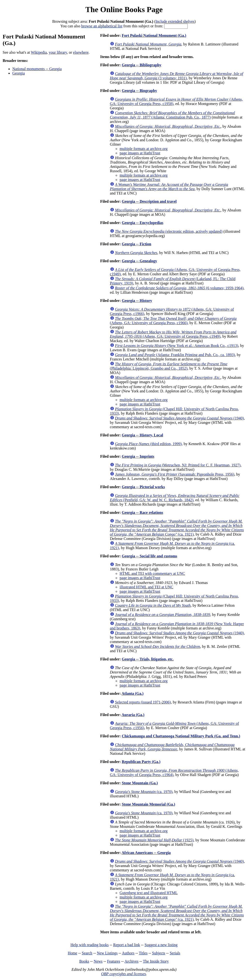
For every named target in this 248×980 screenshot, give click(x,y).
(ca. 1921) (177, 528)
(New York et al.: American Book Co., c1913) (177, 346)
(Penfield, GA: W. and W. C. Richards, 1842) (175, 498)
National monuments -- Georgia (37, 69)
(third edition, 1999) (148, 444)
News (98, 961)
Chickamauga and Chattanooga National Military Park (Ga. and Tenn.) (181, 736)
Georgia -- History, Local (143, 435)
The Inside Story (156, 961)
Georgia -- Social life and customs (150, 556)
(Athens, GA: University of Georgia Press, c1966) (173, 321)
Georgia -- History (137, 301)
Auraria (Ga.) (133, 715)
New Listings (107, 953)
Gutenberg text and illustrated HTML (149, 893)
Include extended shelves (175, 21)
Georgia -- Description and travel (149, 201)
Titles (143, 953)
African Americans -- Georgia (146, 853)
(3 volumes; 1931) (177, 76)
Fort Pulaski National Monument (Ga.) (154, 35)
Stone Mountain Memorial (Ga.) (148, 804)
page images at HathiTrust (140, 153)
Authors (128, 953)
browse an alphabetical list (102, 26)
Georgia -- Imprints (138, 456)
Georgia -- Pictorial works (143, 487)
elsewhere (81, 52)
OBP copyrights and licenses (123, 974)
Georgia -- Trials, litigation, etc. (148, 659)
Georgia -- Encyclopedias (143, 223)
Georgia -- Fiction (137, 244)
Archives (132, 961)
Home (73, 953)
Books (84, 961)
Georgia (19, 73)
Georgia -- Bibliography (142, 65)
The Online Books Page (124, 9)
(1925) (154, 840)
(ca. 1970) (144, 792)
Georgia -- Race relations (143, 512)
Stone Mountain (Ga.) (140, 783)
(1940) (179, 418)
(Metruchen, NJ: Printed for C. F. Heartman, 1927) (178, 465)
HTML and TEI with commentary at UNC (152, 573)
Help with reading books (90, 945)
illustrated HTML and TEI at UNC (147, 587)
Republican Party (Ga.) (141, 762)
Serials (175, 953)
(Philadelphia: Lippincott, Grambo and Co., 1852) (169, 366)
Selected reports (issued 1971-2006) (143, 702)
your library (58, 52)
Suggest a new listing (161, 945)
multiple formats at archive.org (144, 149)
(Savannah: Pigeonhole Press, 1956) (175, 474)
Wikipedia (39, 52)
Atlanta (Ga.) (133, 693)
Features (114, 961)
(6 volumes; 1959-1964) (179, 288)
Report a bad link (127, 945)
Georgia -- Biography (139, 91)
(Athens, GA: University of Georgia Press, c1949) (173, 334)
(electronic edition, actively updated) (169, 231)
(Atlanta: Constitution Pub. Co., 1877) (172, 115)
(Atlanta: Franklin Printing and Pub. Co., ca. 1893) (175, 355)
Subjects (159, 953)
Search (87, 953)
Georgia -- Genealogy (139, 261)
